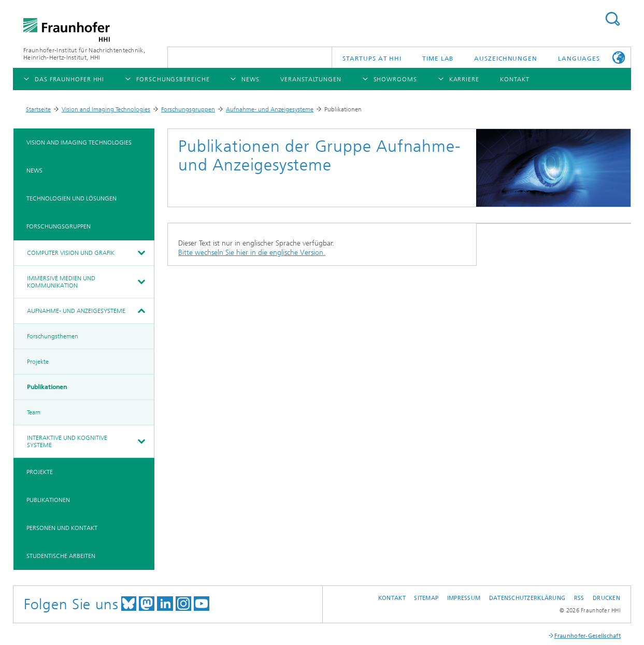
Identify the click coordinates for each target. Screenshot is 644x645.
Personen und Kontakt (62, 528)
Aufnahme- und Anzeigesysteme (270, 109)
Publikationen (47, 387)
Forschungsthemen (53, 336)
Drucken (606, 598)
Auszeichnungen (506, 59)
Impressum (464, 598)
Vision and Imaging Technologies (106, 109)
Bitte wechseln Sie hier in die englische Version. (252, 253)
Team (34, 412)
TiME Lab (438, 59)
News (34, 170)
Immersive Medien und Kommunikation (61, 282)
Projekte (38, 362)
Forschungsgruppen (188, 109)
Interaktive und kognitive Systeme (67, 441)
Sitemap (426, 598)
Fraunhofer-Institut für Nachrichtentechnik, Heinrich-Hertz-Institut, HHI (84, 54)
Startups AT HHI (372, 59)
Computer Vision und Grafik (71, 253)
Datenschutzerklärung (527, 598)
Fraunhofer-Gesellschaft (588, 636)
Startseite (38, 109)
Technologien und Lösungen (71, 198)
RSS (579, 598)
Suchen (612, 19)
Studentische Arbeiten (61, 556)
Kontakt (392, 598)
